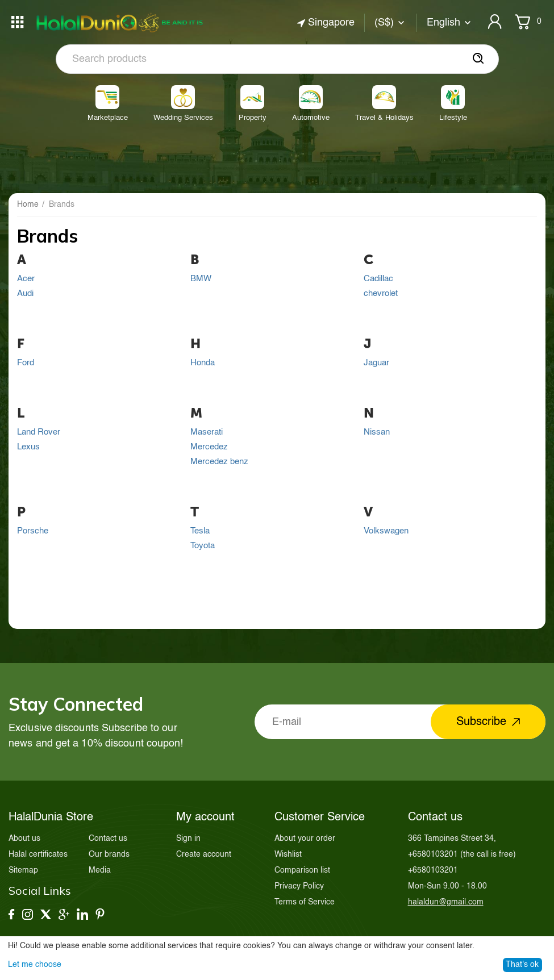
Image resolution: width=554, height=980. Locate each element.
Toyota (203, 546)
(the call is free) (462, 854)
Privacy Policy (299, 886)
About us (24, 839)
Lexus (28, 447)
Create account (204, 854)
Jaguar (376, 363)
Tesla (200, 531)
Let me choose (35, 965)
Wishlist (288, 854)
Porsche (33, 531)
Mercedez (209, 447)
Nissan (377, 432)
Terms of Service (305, 902)
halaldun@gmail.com (446, 902)
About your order (305, 839)
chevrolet (381, 294)
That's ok (522, 965)
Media (100, 870)
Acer (26, 279)
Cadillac (378, 279)
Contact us (108, 839)
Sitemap (23, 870)
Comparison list (302, 870)
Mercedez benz (219, 462)
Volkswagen (386, 531)
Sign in (188, 839)
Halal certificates (38, 854)
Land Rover (39, 432)
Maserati (207, 432)
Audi (25, 294)
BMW (201, 279)
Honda (203, 363)
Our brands (109, 854)
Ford (26, 363)
